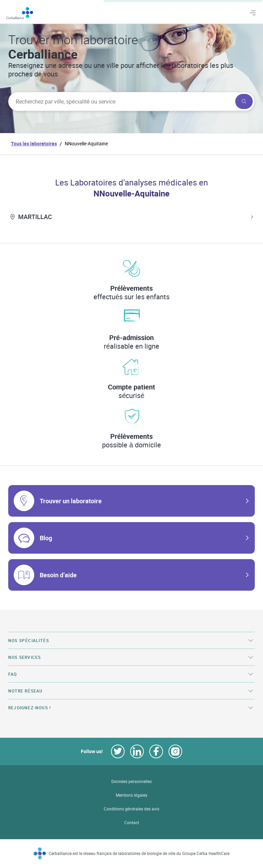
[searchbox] (121, 101)
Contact (132, 823)
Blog (46, 538)
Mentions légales (131, 795)
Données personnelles (132, 781)
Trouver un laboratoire (71, 501)
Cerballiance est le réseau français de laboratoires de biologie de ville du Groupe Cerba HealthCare (139, 853)
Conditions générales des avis (131, 809)
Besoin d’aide (58, 575)
